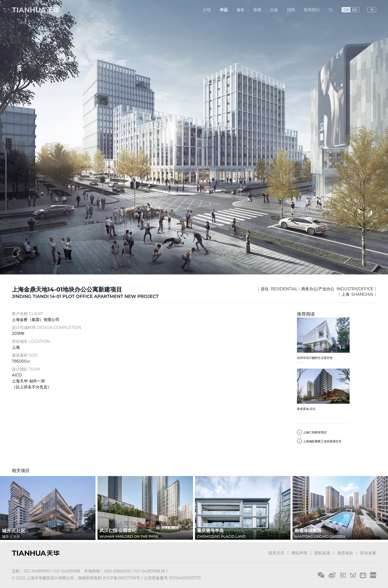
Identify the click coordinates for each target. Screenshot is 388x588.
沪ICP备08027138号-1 (123, 578)
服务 (241, 10)
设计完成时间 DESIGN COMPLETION (47, 328)
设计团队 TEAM (26, 369)
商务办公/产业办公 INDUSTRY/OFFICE (337, 289)
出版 (274, 10)
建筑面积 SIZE (25, 355)
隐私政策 (322, 553)
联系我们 (312, 10)
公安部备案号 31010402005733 (172, 578)
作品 (224, 10)
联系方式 (276, 553)
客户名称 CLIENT (28, 314)
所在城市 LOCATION (31, 341)
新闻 (257, 10)
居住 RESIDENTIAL (279, 289)
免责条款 (345, 553)
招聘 (291, 10)
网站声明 (299, 553)
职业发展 (368, 553)
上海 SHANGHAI (357, 294)
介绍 (207, 10)
